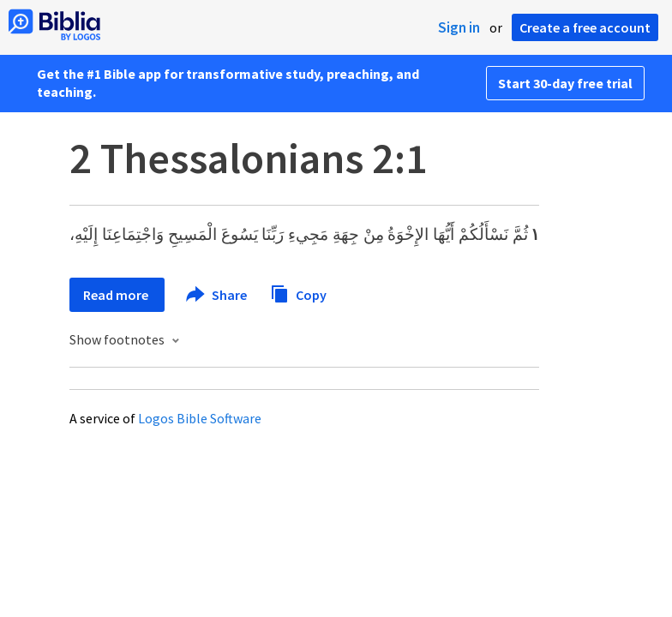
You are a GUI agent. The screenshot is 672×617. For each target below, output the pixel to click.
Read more (117, 295)
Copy (298, 293)
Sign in (459, 27)
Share (217, 295)
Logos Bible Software (200, 418)
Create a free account (585, 27)
